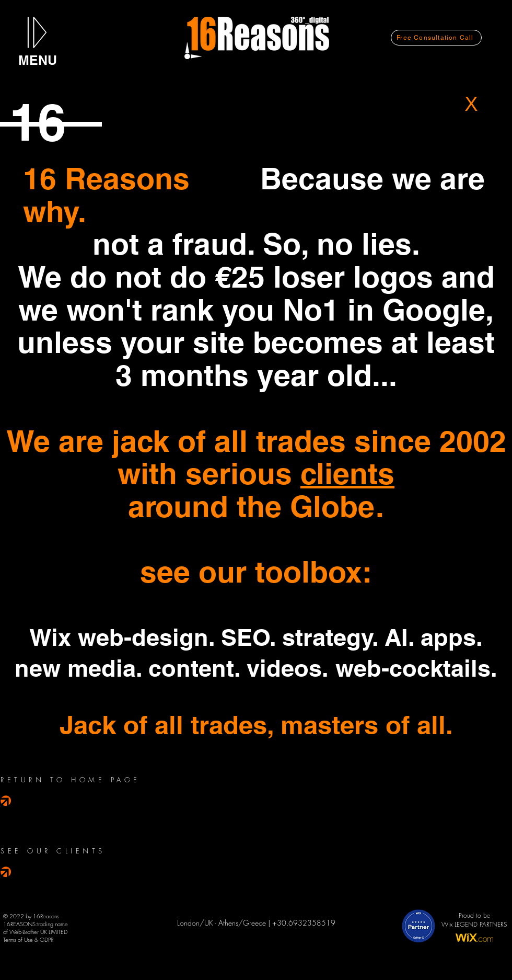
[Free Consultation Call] (436, 38)
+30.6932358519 (304, 923)
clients (347, 473)
